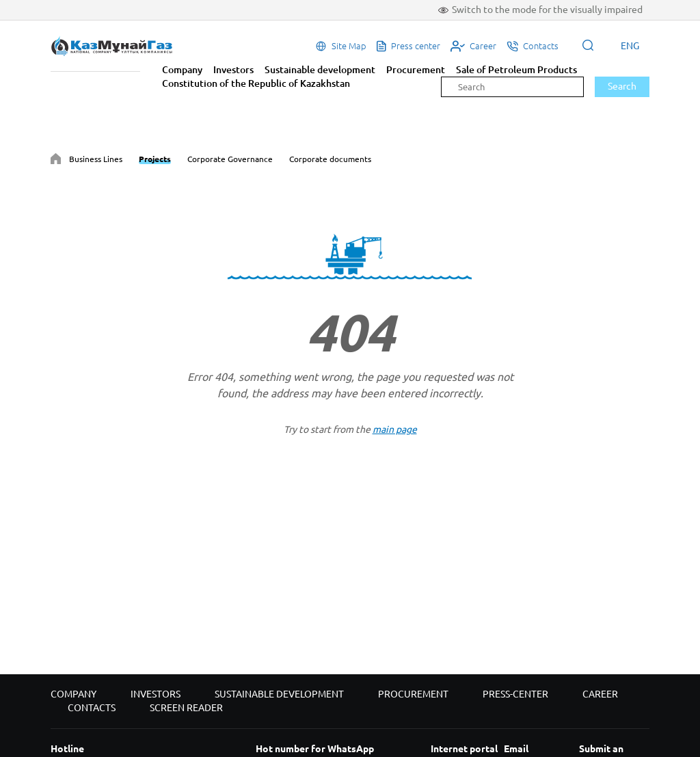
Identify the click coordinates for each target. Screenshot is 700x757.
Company (182, 70)
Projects (155, 159)
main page (395, 429)
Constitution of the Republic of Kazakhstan (256, 83)
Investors (233, 70)
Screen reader (186, 708)
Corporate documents (330, 159)
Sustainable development (320, 70)
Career (600, 694)
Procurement (416, 70)
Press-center (515, 694)
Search (622, 86)
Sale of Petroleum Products (516, 70)
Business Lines (96, 159)
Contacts (92, 708)
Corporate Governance (230, 159)
